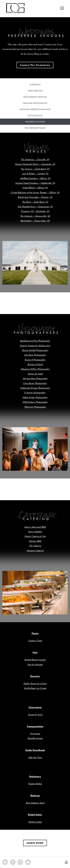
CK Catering (35, 546)
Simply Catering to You (35, 536)
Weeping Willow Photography (35, 369)
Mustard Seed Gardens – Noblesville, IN (35, 183)
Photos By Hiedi (35, 374)
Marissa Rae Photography (35, 378)
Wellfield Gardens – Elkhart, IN (35, 178)
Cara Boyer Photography (35, 383)
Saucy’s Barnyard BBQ (35, 527)
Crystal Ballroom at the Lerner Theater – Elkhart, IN (35, 192)
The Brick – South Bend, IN (35, 202)
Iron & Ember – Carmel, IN (35, 174)
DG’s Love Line (35, 115)
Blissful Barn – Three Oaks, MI (35, 221)
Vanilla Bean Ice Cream (35, 688)
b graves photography (35, 393)
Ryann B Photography (35, 360)
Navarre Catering (35, 550)
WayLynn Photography (35, 407)
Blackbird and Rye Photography (35, 341)
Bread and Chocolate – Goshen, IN (35, 197)
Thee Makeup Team (35, 803)
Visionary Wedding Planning (35, 109)
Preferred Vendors (35, 122)
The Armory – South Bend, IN (35, 169)
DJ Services (35, 84)
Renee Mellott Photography (35, 350)
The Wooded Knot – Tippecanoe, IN (35, 207)
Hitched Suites (35, 822)
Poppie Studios (35, 784)
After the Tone (35, 757)
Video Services (35, 91)
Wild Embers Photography (35, 402)
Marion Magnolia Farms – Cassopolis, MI (35, 164)
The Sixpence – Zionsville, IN (35, 159)
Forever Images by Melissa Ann (35, 346)
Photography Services (35, 97)
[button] (35, 65)
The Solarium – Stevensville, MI (35, 216)
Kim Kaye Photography (35, 355)
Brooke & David (35, 364)
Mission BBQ (35, 541)
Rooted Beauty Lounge (35, 660)
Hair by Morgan (35, 664)
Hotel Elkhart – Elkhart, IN (35, 188)
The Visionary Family (35, 128)
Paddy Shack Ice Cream (35, 683)
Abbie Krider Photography (35, 397)
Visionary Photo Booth (35, 103)
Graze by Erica (35, 714)
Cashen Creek (35, 641)
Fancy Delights (35, 532)
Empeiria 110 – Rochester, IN (35, 211)
